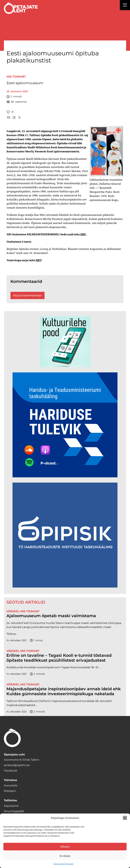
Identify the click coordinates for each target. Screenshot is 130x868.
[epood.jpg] (65, 366)
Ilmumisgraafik (14, 811)
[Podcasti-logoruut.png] (65, 587)
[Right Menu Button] (125, 5)
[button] (125, 818)
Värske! (13, 611)
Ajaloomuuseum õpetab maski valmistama (51, 616)
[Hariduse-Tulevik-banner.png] (65, 476)
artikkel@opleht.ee (17, 765)
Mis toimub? (16, 77)
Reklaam (10, 791)
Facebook (11, 771)
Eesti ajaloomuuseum (25, 83)
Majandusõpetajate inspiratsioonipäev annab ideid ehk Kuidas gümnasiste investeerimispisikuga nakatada (64, 691)
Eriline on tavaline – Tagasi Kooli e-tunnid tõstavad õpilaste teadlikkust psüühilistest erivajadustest (59, 658)
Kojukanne (11, 806)
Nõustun (65, 847)
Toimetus (10, 780)
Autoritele (11, 785)
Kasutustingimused (63, 864)
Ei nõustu (65, 856)
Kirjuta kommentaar (28, 295)
